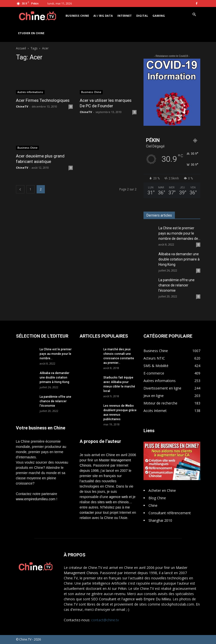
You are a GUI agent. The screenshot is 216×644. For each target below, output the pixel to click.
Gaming (159, 16)
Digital (142, 16)
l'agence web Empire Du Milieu (146, 599)
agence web (119, 497)
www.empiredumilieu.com (36, 499)
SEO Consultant (104, 599)
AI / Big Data (103, 16)
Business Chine (77, 16)
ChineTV (22, 106)
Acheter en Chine (162, 490)
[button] (194, 15)
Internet (125, 16)
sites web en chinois (113, 502)
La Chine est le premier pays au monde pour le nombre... (56, 354)
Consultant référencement (170, 513)
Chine (153, 505)
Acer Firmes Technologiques (43, 100)
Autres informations (30, 92)
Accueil (21, 48)
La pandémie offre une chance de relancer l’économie (177, 285)
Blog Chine (157, 498)
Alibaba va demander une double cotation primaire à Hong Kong (179, 259)
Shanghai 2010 (160, 520)
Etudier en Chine (31, 33)
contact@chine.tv (105, 620)
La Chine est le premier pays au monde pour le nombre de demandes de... (179, 233)
